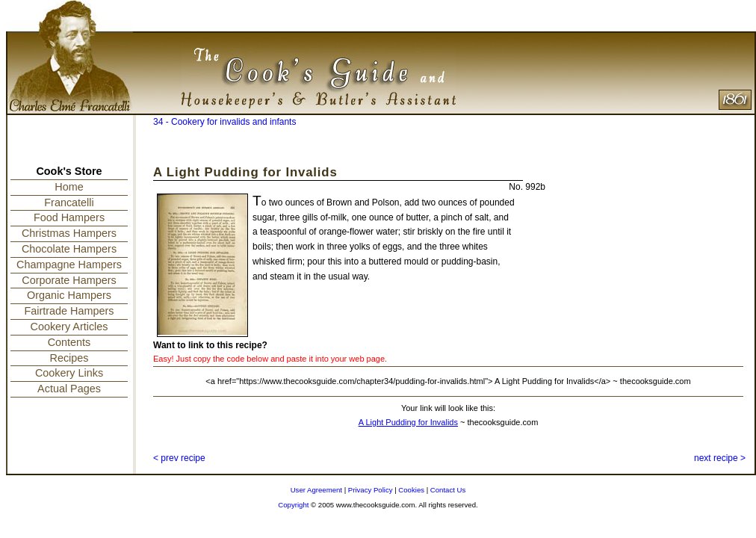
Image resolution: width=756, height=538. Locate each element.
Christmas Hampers (69, 233)
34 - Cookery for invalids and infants (224, 122)
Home (69, 187)
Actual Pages (69, 389)
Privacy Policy (371, 490)
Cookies (411, 490)
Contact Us (448, 490)
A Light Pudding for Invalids (408, 422)
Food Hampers (69, 217)
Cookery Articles (69, 327)
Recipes (69, 358)
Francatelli (69, 202)
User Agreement (316, 490)
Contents (69, 342)
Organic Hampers (69, 295)
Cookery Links (69, 373)
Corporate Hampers (69, 280)
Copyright (293, 505)
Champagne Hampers (69, 265)
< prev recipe (179, 458)
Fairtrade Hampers (69, 311)
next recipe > (720, 458)
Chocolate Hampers (69, 249)
